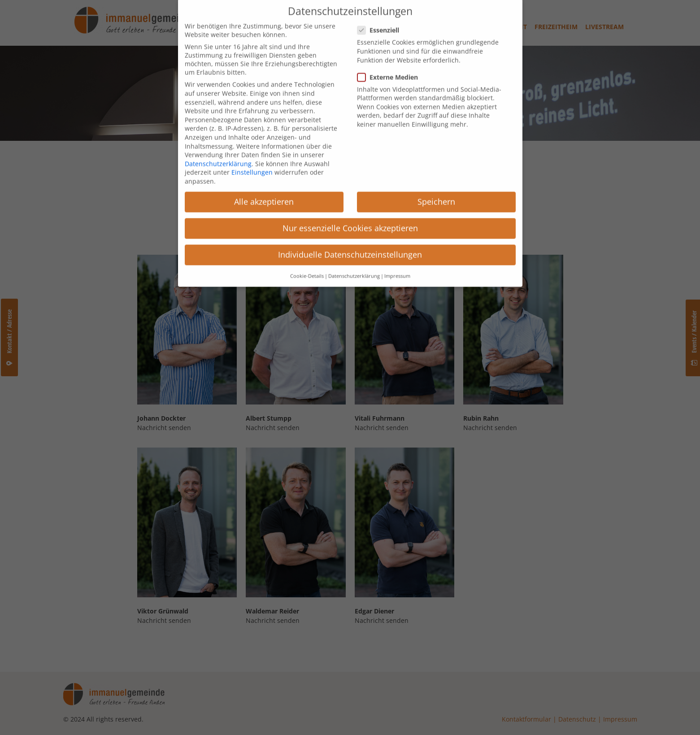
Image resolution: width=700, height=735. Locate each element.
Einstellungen (252, 159)
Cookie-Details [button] (307, 262)
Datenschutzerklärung (218, 150)
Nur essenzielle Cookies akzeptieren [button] (350, 214)
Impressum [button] (397, 262)
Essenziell (381, 16)
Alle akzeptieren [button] (264, 187)
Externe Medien (390, 63)
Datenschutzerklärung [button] (354, 262)
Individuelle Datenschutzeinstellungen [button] (350, 241)
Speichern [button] (436, 187)
